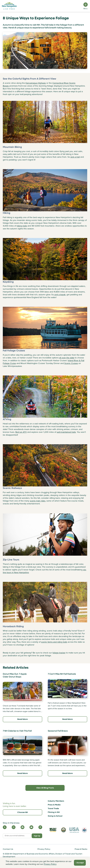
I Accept (80, 863)
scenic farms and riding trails (54, 642)
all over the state (67, 358)
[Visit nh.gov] (64, 830)
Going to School (55, 816)
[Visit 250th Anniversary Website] (84, 830)
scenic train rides (38, 501)
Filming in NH (54, 812)
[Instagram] (14, 827)
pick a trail (75, 157)
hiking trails (22, 226)
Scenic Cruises (71, 363)
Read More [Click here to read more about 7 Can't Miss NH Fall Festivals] (67, 719)
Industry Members (56, 801)
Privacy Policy (44, 849)
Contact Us (8, 849)
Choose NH (22, 812)
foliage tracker (59, 653)
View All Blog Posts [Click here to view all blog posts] (45, 788)
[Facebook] (22, 827)
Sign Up (37, 836)
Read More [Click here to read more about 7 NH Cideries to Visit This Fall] (22, 773)
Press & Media (54, 805)
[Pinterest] (40, 827)
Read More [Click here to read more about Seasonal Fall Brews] (67, 773)
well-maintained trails (66, 432)
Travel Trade (53, 809)
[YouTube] (31, 827)
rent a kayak (60, 295)
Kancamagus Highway (36, 83)
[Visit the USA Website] (74, 830)
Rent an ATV (21, 432)
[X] (5, 827)
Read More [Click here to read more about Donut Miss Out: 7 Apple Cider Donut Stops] (22, 719)
